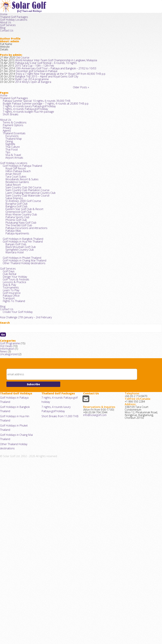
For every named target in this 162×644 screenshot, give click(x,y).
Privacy (6, 175)
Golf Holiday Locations (95, 10)
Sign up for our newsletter (25, 532)
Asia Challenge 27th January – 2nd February (24, 461)
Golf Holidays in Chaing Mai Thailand (22, 378)
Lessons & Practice (13, 410)
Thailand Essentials (13, 184)
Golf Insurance (10, 427)
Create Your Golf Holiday (16, 454)
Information (6, 511)
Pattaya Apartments (16, 339)
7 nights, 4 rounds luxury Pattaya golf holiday (27, 143)
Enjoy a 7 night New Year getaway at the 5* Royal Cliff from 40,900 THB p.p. (55, 93)
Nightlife (9, 200)
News (3, 515)
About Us (116, 10)
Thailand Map (12, 192)
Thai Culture (11, 205)
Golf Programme (9, 502)
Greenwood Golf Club (17, 305)
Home (46, 10)
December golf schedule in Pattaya (33, 89)
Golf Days (8, 393)
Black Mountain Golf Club (19, 358)
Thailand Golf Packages (65, 10)
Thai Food (10, 209)
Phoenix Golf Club (15, 318)
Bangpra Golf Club (15, 296)
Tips (7, 213)
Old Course (21, 68)
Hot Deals (5, 506)
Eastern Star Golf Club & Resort (22, 301)
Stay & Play (8, 414)
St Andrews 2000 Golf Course (21, 288)
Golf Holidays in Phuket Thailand (20, 373)
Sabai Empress (13, 284)
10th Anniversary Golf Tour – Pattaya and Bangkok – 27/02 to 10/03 (51, 85)
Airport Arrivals (13, 222)
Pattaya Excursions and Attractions (24, 330)
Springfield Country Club (18, 362)
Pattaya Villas (12, 334)
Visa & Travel (12, 218)
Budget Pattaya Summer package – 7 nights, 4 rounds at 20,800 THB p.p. (42, 139)
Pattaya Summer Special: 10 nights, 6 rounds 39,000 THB (33, 135)
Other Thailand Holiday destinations (22, 382)
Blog (144, 10)
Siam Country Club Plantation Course (25, 271)
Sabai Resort (12, 262)
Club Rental (9, 397)
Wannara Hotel (13, 367)
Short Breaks (9, 156)
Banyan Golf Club (14, 354)
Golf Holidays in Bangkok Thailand (21, 345)
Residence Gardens (16, 258)
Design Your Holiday (13, 401)
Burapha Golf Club (15, 292)
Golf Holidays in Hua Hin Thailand (21, 350)
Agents (6, 179)
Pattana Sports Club (16, 313)
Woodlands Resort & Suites (20, 254)
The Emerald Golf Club (17, 326)
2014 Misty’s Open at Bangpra (30, 106)
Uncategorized (8, 519)
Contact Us (155, 10)
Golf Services (131, 10)
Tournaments (10, 418)
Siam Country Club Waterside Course (25, 279)
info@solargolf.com (94, 600)
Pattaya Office (10, 431)
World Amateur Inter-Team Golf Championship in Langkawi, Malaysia (51, 72)
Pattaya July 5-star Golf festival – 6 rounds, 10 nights (42, 76)
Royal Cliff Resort (14, 237)
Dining (8, 196)
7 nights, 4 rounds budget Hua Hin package (26, 151)
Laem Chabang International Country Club (28, 275)
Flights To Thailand (12, 439)
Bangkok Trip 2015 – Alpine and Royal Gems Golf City (43, 97)
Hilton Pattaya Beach (16, 241)
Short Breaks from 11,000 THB (58, 596)
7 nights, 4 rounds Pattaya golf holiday (23, 147)
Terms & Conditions (13, 167)
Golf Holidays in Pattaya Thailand (20, 233)
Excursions (11, 188)
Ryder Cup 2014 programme (29, 102)
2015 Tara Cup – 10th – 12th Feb (31, 80)
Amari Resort (12, 245)
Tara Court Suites (14, 250)
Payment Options (12, 171)
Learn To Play (10, 422)
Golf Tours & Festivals (14, 405)
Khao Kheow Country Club (19, 309)
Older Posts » (81, 112)
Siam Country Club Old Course (22, 267)
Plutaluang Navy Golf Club (19, 322)
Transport (8, 435)
